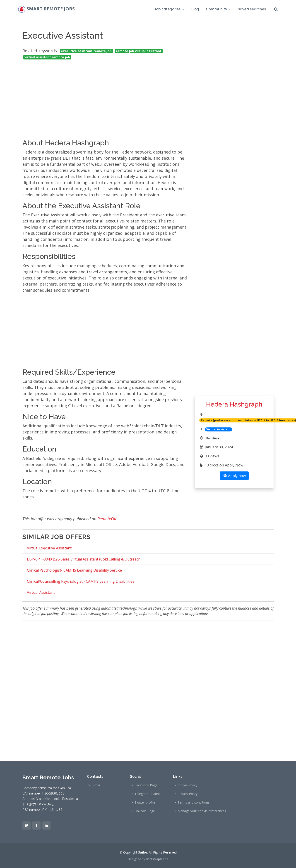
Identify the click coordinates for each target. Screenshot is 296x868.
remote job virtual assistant (139, 51)
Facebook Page (146, 785)
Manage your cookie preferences (202, 811)
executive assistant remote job (86, 51)
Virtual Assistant (41, 592)
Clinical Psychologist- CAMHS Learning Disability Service (74, 570)
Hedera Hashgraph (234, 404)
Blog (195, 9)
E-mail (96, 785)
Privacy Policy (188, 794)
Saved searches (252, 9)
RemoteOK (107, 519)
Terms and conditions (194, 802)
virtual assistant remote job (47, 57)
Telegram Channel (148, 794)
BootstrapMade (157, 859)
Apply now (234, 476)
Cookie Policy (187, 785)
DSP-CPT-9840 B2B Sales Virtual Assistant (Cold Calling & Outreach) (84, 559)
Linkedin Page (145, 811)
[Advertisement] (105, 95)
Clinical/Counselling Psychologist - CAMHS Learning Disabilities (81, 581)
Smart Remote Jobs (51, 9)
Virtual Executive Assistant (49, 548)
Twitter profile (145, 802)
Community (218, 9)
